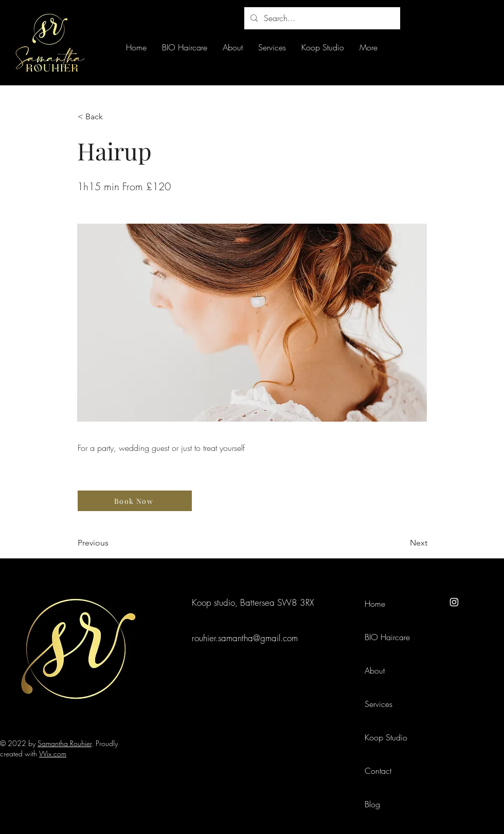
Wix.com (53, 754)
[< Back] (112, 117)
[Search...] (321, 18)
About (375, 670)
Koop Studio (386, 737)
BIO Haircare (387, 637)
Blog (372, 804)
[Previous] (112, 543)
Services (379, 704)
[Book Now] (135, 501)
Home (375, 604)
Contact (378, 771)
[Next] (402, 543)
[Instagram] (454, 602)
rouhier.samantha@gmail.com (245, 638)
